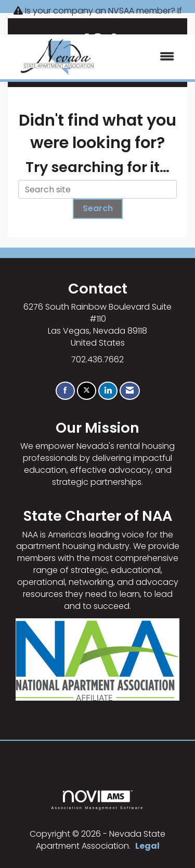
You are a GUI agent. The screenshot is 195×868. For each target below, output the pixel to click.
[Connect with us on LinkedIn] (108, 391)
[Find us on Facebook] (65, 391)
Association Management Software (97, 800)
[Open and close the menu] (146, 57)
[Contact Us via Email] (130, 391)
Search (98, 208)
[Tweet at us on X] (87, 391)
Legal (147, 846)
